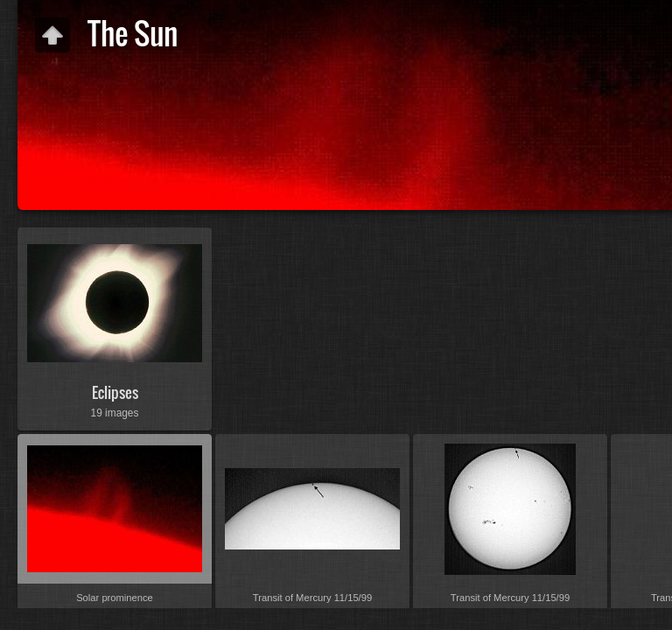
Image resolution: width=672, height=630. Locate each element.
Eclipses (115, 392)
